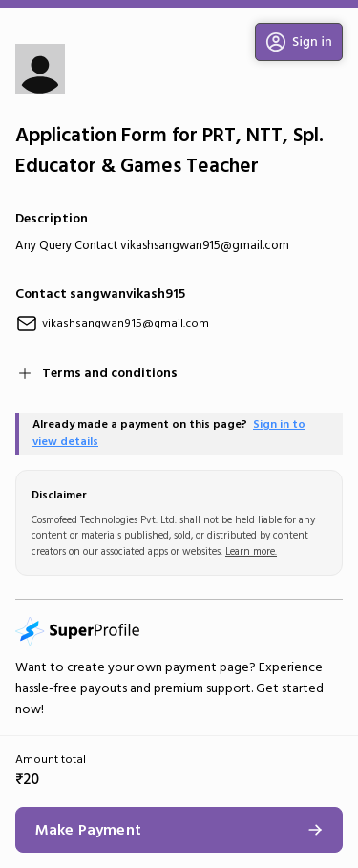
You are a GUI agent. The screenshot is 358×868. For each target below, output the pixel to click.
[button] (299, 42)
